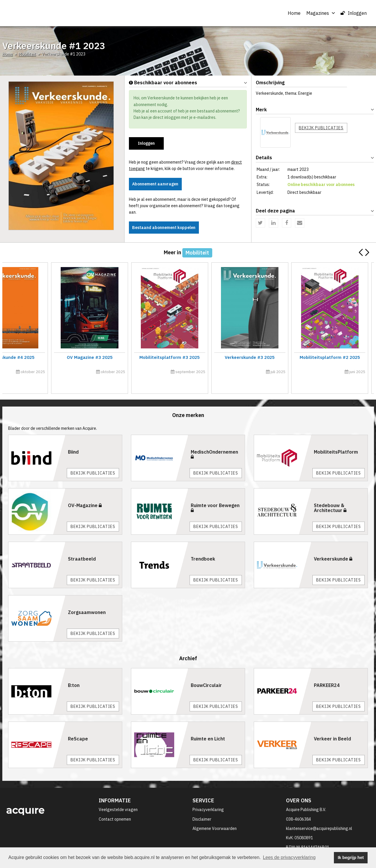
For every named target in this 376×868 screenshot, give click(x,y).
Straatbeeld (82, 546)
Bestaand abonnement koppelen (164, 228)
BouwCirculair (206, 672)
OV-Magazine (85, 492)
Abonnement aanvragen (156, 184)
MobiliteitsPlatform (336, 439)
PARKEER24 (327, 672)
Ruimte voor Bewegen (215, 495)
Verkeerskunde (333, 546)
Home (294, 13)
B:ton (74, 672)
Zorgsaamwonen (87, 599)
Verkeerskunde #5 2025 (328, 357)
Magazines (321, 13)
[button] (367, 253)
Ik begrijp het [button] (351, 858)
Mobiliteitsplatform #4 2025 (48, 357)
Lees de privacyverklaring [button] (289, 857)
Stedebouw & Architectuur (330, 495)
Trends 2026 (235, 357)
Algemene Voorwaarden (215, 815)
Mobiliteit (27, 54)
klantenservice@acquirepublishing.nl (319, 815)
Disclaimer (202, 806)
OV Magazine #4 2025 (141, 357)
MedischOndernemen (214, 441)
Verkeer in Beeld (332, 726)
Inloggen (354, 13)
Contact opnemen (115, 806)
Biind (73, 439)
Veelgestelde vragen (118, 797)
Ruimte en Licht (208, 726)
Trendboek (203, 546)
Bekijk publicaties (321, 128)
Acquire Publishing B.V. (306, 797)
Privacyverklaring (208, 797)
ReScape (78, 726)
